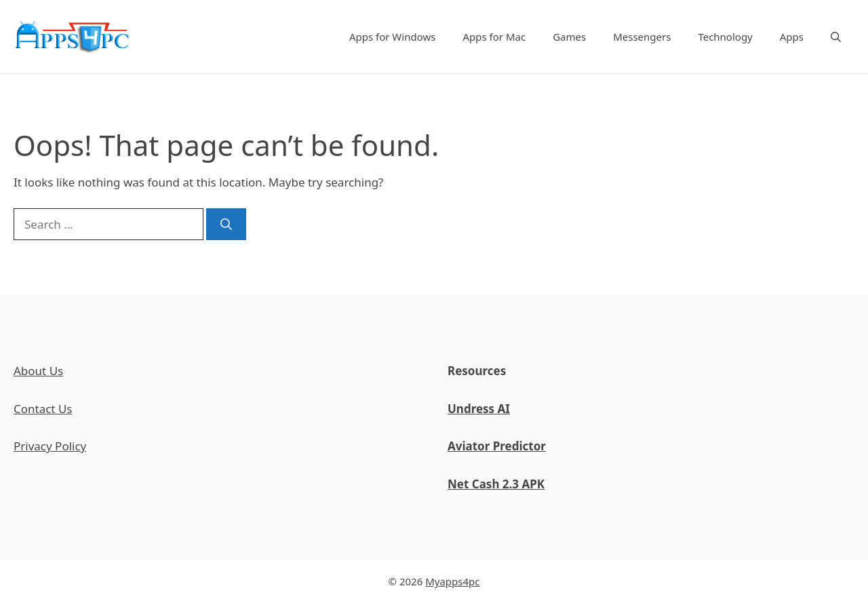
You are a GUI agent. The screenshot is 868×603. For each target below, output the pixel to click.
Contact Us (43, 409)
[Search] (226, 225)
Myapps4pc (452, 581)
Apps (792, 37)
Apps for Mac (494, 37)
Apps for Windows (393, 37)
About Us (38, 371)
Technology (725, 37)
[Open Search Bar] (836, 37)
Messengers (642, 37)
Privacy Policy (50, 446)
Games (569, 37)
